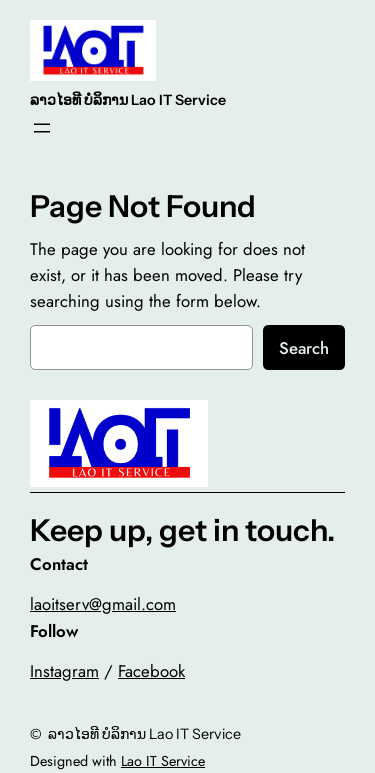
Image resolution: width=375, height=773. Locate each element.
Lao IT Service (163, 761)
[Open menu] (42, 128)
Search (304, 348)
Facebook (151, 671)
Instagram (64, 671)
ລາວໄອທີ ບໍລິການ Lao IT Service (128, 100)
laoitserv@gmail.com (103, 604)
